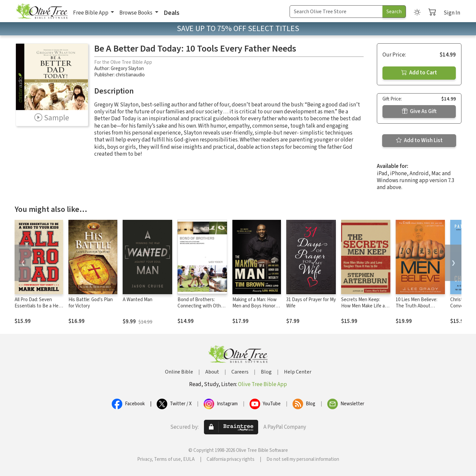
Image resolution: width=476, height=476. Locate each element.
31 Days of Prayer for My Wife (311, 303)
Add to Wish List (419, 140)
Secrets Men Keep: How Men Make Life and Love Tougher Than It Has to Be (366, 309)
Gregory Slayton (127, 69)
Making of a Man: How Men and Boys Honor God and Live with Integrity (255, 309)
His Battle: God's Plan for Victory (91, 303)
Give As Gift (419, 111)
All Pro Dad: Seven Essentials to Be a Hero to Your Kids (39, 306)
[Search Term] (336, 12)
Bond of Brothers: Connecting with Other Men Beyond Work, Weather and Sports (201, 309)
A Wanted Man (138, 300)
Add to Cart (419, 73)
